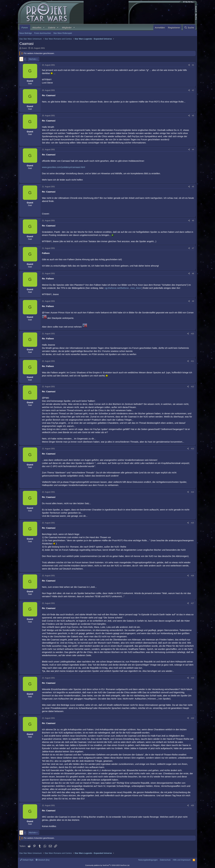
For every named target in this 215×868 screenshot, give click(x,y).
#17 (192, 603)
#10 (192, 334)
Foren (25, 28)
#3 (193, 116)
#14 (192, 492)
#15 (192, 523)
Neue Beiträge (26, 33)
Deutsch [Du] (43, 860)
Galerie (52, 28)
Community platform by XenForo (107, 865)
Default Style (27, 860)
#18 (192, 678)
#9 (193, 301)
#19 (192, 718)
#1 (193, 65)
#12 (192, 387)
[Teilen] (189, 65)
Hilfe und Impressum (182, 860)
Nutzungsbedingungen (148, 860)
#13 (192, 449)
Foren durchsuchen (43, 33)
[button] (44, 28)
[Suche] (189, 28)
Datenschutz (165, 860)
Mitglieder (67, 28)
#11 (192, 361)
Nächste (32, 59)
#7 (193, 248)
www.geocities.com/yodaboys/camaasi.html (63, 167)
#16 (192, 576)
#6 (193, 221)
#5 (193, 187)
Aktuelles (37, 28)
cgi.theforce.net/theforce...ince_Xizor (123, 288)
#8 (193, 274)
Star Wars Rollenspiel (63, 33)
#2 (193, 90)
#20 (192, 805)
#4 (193, 150)
